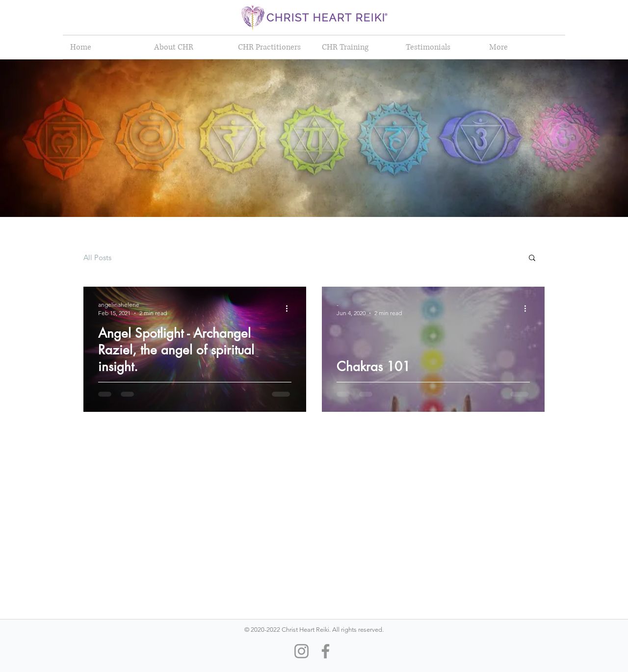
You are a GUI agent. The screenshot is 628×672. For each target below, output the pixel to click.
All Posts (97, 257)
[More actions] (290, 308)
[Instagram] (301, 651)
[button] (532, 258)
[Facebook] (326, 651)
